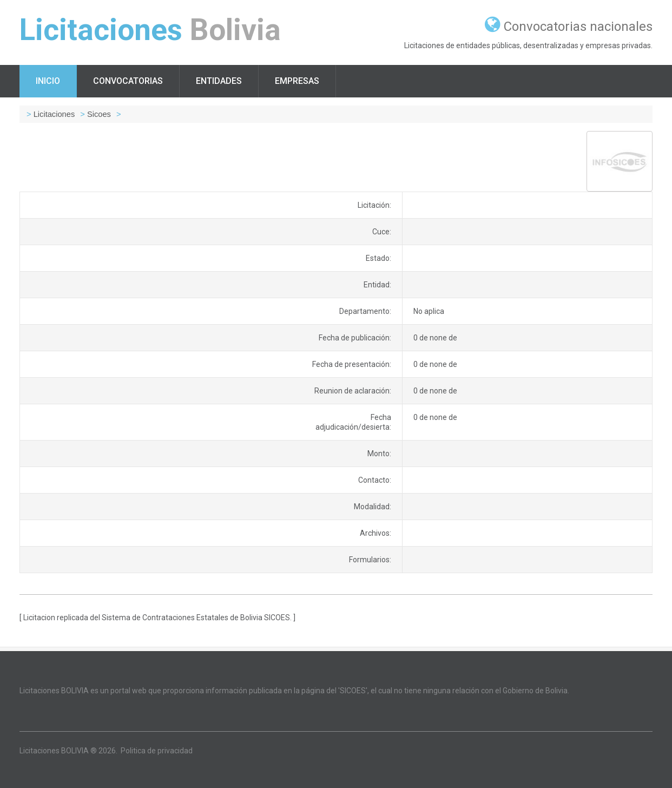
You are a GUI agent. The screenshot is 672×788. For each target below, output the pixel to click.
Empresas (297, 81)
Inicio (48, 81)
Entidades (219, 81)
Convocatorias (128, 81)
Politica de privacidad (157, 751)
